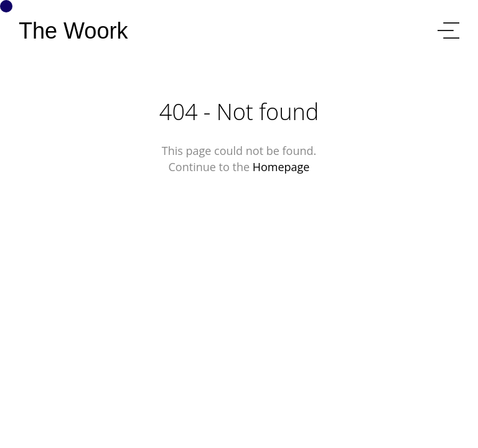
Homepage (281, 167)
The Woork (73, 31)
